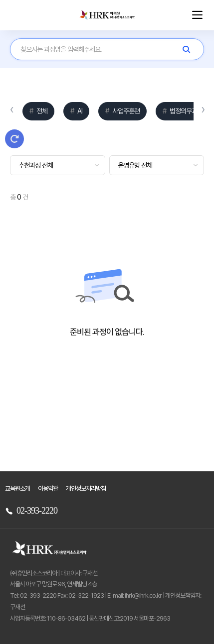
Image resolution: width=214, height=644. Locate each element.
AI (79, 111)
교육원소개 (17, 488)
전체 (41, 111)
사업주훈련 (125, 111)
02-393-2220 (31, 511)
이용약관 (48, 488)
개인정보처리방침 (86, 488)
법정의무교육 (185, 111)
